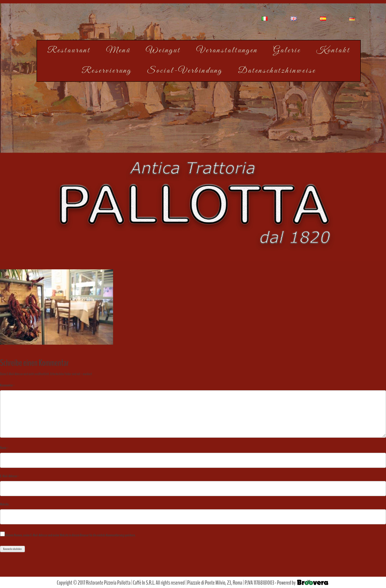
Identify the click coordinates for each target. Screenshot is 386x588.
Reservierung (106, 71)
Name (4, 448)
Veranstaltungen (227, 50)
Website (4, 504)
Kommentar (7, 385)
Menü (118, 50)
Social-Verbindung (185, 71)
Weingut (163, 50)
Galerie (287, 50)
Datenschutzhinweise (277, 71)
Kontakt (333, 50)
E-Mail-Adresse (9, 476)
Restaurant (69, 50)
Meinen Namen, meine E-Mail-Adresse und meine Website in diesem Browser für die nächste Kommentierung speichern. (70, 535)
